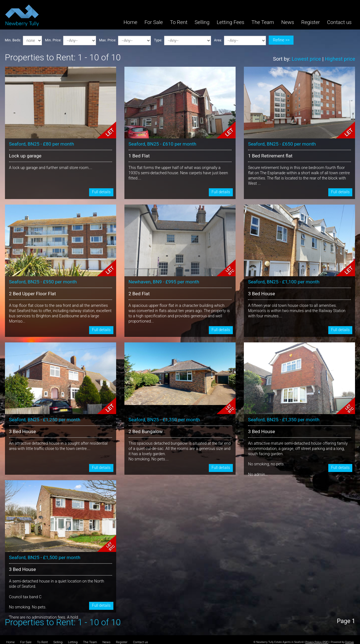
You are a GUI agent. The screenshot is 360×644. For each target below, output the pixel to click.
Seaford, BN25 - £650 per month (282, 144)
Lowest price (306, 59)
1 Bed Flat (139, 156)
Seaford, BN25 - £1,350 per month (164, 420)
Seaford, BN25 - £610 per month (162, 144)
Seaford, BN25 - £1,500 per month (45, 557)
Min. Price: (53, 40)
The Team (263, 22)
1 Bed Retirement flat (270, 156)
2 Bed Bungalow (146, 431)
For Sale (154, 22)
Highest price (340, 59)
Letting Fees (230, 22)
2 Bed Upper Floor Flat (33, 294)
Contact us (339, 22)
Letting (73, 642)
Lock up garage (25, 156)
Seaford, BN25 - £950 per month (43, 282)
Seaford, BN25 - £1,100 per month (284, 282)
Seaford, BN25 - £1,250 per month (45, 420)
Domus (350, 642)
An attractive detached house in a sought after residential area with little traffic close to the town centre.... (58, 446)
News (288, 22)
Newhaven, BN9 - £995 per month (164, 282)
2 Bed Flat (139, 294)
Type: (158, 40)
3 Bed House (262, 294)
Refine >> (281, 40)
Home (130, 22)
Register (311, 22)
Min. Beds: (13, 40)
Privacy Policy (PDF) (317, 642)
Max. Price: (108, 40)
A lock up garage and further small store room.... (51, 168)
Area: (218, 40)
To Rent (179, 22)
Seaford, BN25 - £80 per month (42, 144)
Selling (202, 22)
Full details (101, 192)
